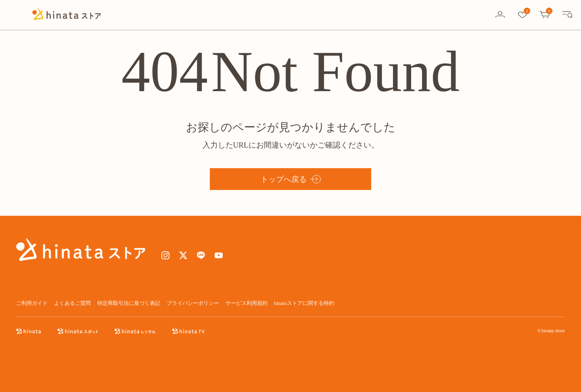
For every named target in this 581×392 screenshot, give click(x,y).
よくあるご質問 (72, 303)
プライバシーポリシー (193, 303)
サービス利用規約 (247, 303)
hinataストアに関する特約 (304, 303)
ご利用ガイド (32, 303)
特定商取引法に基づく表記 (129, 303)
